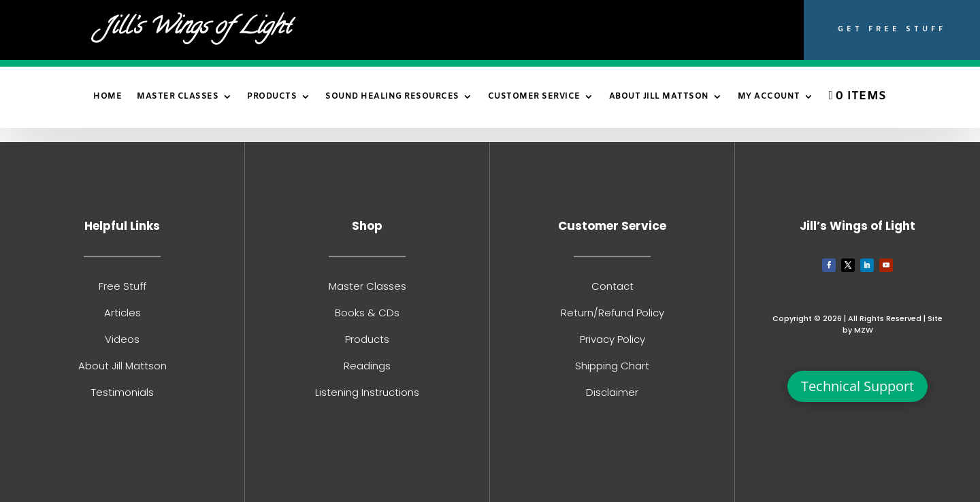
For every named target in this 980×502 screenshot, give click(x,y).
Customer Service (534, 97)
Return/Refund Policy (612, 313)
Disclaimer (612, 392)
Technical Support (857, 386)
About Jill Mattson (659, 97)
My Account (769, 97)
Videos (122, 339)
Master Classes (178, 97)
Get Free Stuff (892, 29)
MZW (864, 330)
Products (272, 97)
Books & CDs (367, 313)
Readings (367, 366)
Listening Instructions (367, 392)
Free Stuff (122, 286)
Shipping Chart (612, 366)
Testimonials (122, 392)
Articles (122, 313)
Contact (612, 286)
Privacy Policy (612, 339)
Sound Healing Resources (392, 97)
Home (108, 97)
